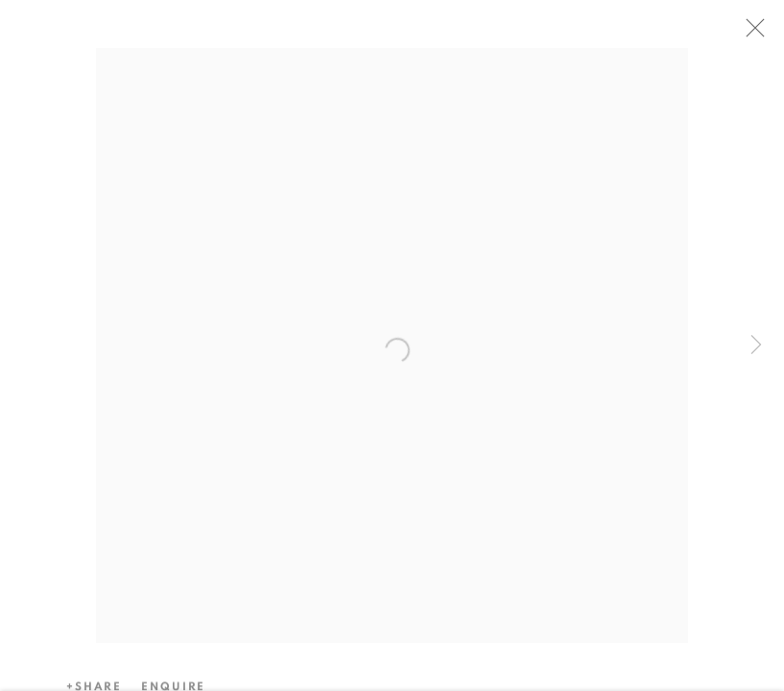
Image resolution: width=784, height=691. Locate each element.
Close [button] (759, 34)
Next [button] (756, 345)
